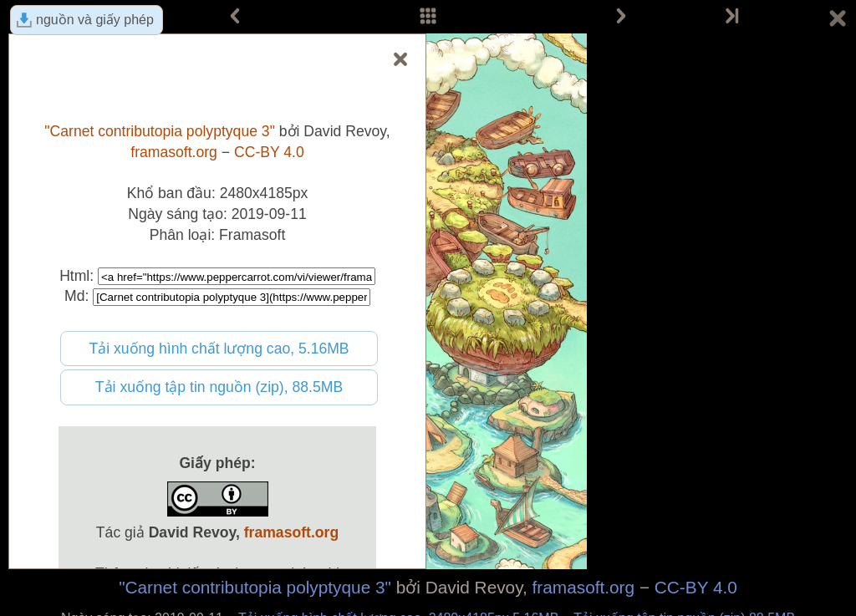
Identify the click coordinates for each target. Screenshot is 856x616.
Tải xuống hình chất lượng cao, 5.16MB (219, 349)
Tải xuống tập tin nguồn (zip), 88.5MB (219, 387)
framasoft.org (584, 587)
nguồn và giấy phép (95, 20)
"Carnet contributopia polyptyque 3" (255, 587)
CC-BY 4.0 (696, 587)
